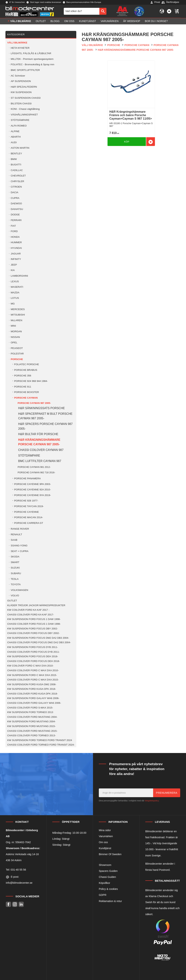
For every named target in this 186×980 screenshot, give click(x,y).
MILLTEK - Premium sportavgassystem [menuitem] (32, 59)
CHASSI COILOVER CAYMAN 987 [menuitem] (41, 450)
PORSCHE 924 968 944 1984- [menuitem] (31, 381)
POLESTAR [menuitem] (17, 354)
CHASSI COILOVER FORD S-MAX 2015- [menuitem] (30, 708)
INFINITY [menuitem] (16, 259)
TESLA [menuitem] (15, 579)
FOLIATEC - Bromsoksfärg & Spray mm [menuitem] (33, 64)
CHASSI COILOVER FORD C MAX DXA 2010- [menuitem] (33, 670)
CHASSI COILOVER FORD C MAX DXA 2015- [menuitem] (33, 680)
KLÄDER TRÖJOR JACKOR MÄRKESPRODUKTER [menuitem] (36, 605)
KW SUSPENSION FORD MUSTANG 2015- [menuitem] (31, 726)
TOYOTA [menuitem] (16, 584)
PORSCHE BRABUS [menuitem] (26, 370)
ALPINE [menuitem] (15, 131)
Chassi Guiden (107, 877)
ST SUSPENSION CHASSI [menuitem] (26, 98)
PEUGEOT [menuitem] (17, 348)
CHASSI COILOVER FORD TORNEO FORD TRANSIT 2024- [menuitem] (41, 745)
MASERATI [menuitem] (17, 287)
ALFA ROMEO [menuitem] (19, 126)
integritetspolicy (152, 801)
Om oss (103, 842)
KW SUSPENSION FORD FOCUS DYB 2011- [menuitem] (33, 647)
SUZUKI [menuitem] (15, 568)
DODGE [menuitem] (15, 215)
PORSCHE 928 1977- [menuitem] (26, 501)
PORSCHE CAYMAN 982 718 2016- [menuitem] (36, 472)
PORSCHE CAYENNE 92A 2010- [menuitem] (32, 490)
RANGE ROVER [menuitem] (20, 529)
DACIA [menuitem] (15, 192)
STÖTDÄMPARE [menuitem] (20, 120)
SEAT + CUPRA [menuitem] (20, 551)
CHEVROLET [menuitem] (18, 176)
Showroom (105, 865)
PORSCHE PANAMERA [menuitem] (27, 478)
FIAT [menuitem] (13, 226)
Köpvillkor (104, 883)
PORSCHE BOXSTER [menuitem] (27, 392)
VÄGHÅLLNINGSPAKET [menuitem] (24, 115)
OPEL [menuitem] (14, 343)
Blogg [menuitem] (55, 21)
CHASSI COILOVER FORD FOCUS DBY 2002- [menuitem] (33, 633)
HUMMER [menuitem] (16, 242)
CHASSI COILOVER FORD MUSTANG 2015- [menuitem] (32, 731)
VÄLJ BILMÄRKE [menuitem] (21, 21)
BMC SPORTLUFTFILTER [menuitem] (25, 70)
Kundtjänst (105, 848)
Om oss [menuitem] (69, 21)
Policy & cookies (108, 889)
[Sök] (103, 11)
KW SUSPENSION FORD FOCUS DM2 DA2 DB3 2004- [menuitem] (38, 638)
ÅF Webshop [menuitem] (132, 21)
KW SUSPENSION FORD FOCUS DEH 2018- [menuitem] (33, 656)
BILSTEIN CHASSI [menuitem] (21, 104)
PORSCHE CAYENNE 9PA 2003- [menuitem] (33, 484)
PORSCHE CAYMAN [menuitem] (26, 398)
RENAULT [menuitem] (16, 534)
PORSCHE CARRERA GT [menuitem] (29, 523)
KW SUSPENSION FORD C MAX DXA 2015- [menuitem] (32, 675)
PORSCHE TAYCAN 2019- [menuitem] (29, 506)
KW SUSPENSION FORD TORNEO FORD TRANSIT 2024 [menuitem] (40, 740)
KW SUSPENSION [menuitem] (21, 92)
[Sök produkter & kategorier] (82, 11)
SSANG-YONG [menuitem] (19, 546)
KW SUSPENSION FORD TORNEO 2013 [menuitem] (30, 712)
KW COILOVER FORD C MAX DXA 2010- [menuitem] (30, 666)
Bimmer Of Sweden (110, 854)
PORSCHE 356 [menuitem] (23, 376)
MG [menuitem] (13, 304)
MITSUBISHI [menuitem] (18, 315)
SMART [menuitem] (15, 562)
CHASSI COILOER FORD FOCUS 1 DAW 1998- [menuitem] (34, 624)
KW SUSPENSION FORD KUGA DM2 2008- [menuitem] (32, 684)
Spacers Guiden (108, 871)
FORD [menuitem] (14, 231)
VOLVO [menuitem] (15, 596)
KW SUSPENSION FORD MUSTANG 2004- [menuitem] (31, 721)
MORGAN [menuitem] (16, 331)
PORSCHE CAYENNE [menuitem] (27, 512)
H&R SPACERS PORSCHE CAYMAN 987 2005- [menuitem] (45, 426)
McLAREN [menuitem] (16, 320)
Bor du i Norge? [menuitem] (156, 21)
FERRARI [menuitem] (16, 220)
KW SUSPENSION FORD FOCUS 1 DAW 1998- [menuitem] (34, 619)
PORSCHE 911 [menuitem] (23, 387)
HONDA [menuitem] (15, 237)
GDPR (103, 895)
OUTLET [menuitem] (41, 21)
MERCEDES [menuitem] (18, 309)
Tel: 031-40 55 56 (16, 870)
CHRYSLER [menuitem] (17, 181)
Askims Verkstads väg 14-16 (22, 854)
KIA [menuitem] (13, 270)
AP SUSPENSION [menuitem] (21, 81)
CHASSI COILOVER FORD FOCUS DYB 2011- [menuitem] (34, 652)
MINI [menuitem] (13, 326)
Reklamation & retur (110, 901)
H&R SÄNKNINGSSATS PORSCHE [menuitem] (42, 408)
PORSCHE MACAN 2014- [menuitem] (29, 517)
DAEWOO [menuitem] (16, 203)
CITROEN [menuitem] (16, 187)
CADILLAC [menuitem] (17, 170)
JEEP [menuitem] (14, 265)
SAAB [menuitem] (14, 540)
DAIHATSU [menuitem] (17, 209)
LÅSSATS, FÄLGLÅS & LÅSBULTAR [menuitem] (31, 53)
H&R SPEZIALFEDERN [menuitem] (24, 87)
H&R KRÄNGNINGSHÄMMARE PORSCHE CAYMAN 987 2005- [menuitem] (39, 442)
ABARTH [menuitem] (16, 137)
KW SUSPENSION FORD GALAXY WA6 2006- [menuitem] (33, 698)
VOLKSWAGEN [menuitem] (19, 590)
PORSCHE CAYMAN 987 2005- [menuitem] (34, 403)
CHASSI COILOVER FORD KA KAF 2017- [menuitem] (31, 615)
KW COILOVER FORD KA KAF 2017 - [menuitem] (28, 610)
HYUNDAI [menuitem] (16, 248)
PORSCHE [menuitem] (17, 359)
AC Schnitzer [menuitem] (18, 76)
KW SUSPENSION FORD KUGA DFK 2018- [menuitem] (32, 689)
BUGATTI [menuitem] (16, 165)
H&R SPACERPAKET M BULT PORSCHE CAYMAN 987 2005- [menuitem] (45, 416)
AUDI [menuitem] (14, 142)
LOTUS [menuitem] (15, 298)
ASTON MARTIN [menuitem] (20, 148)
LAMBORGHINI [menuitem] (19, 276)
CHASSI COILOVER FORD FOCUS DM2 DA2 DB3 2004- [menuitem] (39, 642)
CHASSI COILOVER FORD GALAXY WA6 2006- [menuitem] (34, 703)
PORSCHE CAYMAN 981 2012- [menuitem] (34, 467)
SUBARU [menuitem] (16, 573)
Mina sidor (105, 830)
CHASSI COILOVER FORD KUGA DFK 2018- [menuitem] (33, 694)
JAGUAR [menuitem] (16, 254)
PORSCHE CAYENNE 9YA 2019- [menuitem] (33, 495)
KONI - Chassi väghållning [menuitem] (25, 109)
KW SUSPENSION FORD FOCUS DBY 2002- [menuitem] (33, 629)
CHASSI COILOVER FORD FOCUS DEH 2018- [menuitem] (34, 661)
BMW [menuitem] (14, 159)
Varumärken (106, 836)
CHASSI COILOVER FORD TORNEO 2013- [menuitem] (32, 735)
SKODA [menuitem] (15, 557)
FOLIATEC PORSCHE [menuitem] (27, 364)
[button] (169, 11)
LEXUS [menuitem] (15, 281)
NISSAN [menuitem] (15, 337)
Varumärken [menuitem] (110, 21)
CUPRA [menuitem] (15, 198)
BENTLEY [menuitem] (16, 153)
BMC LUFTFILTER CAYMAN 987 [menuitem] (40, 461)
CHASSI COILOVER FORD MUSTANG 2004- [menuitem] (32, 717)
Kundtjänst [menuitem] (87, 21)
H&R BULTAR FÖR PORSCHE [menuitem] (38, 434)
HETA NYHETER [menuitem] (20, 48)
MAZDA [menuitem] (15, 293)
